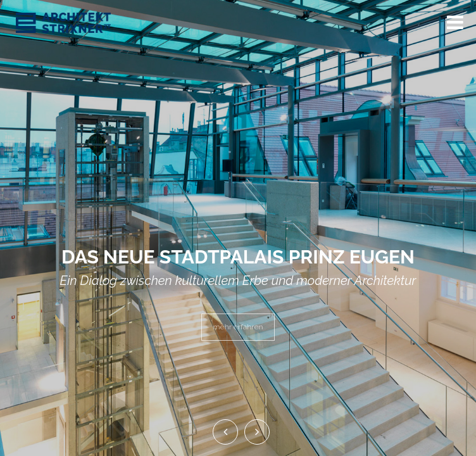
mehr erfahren (238, 327)
